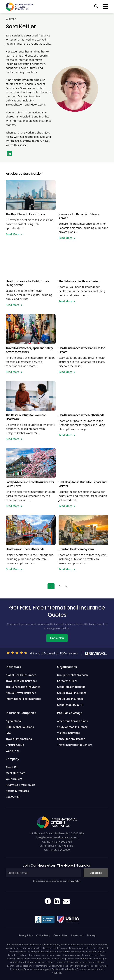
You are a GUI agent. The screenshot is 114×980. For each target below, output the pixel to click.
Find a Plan (57, 638)
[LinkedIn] (9, 154)
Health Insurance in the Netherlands (81, 415)
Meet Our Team (15, 773)
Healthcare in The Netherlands (25, 549)
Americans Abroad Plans (72, 721)
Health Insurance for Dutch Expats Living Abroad (27, 283)
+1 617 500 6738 (62, 842)
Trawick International (19, 739)
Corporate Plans (67, 681)
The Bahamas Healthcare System (79, 281)
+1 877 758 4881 (65, 846)
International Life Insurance (23, 699)
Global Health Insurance (21, 675)
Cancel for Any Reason (71, 739)
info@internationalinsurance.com (57, 837)
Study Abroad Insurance (72, 727)
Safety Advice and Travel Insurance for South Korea (30, 484)
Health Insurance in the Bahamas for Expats (82, 350)
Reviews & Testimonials (20, 785)
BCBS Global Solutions (20, 727)
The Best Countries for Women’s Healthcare (26, 417)
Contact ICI (13, 797)
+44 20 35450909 (59, 850)
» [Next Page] (66, 586)
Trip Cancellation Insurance (23, 687)
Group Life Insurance (70, 699)
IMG (8, 733)
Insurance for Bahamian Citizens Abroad (79, 216)
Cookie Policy (43, 935)
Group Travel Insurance (72, 693)
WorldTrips (13, 751)
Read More (13, 234)
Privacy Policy (74, 881)
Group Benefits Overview (73, 675)
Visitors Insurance (68, 733)
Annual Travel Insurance (21, 693)
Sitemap (91, 935)
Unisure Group (15, 745)
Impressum (77, 935)
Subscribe (96, 873)
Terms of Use (60, 935)
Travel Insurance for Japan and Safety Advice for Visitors (29, 350)
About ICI (12, 767)
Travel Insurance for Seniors (75, 745)
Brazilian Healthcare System (76, 549)
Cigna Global (14, 721)
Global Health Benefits (71, 687)
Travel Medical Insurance (21, 681)
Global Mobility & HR (70, 705)
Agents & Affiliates (17, 791)
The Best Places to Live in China (25, 214)
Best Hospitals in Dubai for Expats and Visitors (83, 484)
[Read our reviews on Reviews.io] (96, 654)
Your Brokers (14, 779)
